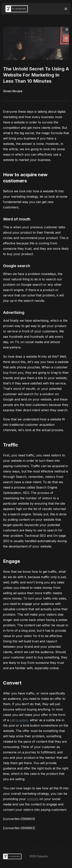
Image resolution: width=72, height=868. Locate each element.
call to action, (19, 720)
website (33, 799)
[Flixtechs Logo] (17, 9)
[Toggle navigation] (66, 9)
